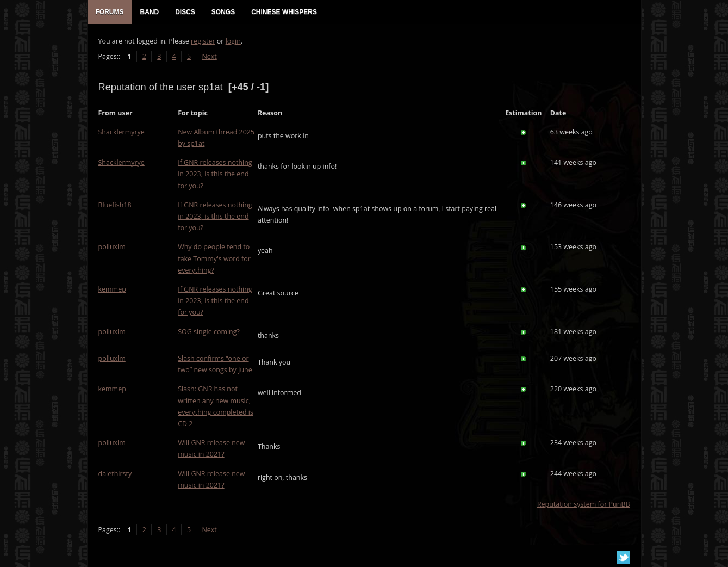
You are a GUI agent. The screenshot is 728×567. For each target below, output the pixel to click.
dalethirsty (115, 474)
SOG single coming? (209, 332)
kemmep (112, 289)
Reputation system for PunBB (584, 504)
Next (209, 56)
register (203, 41)
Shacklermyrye (122, 132)
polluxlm (112, 247)
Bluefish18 (115, 205)
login (233, 41)
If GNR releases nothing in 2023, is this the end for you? (215, 174)
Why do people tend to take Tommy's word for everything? (214, 258)
